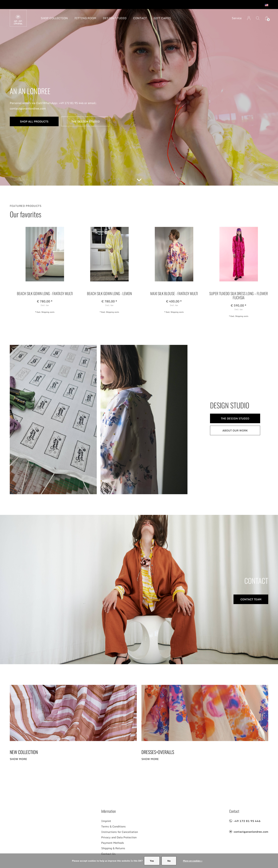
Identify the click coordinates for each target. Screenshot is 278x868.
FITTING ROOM (85, 18)
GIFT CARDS (162, 18)
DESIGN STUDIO (115, 18)
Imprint (106, 821)
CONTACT (140, 18)
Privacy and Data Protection (119, 837)
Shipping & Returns (113, 848)
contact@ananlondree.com (251, 832)
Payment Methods (113, 843)
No (169, 861)
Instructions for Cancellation (120, 832)
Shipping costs (48, 312)
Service (237, 18)
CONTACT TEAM (251, 599)
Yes (152, 861)
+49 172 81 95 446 (247, 821)
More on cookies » (193, 861)
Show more (18, 759)
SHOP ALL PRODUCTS (34, 121)
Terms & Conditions (113, 826)
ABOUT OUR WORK (235, 430)
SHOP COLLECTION (54, 18)
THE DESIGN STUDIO (86, 121)
